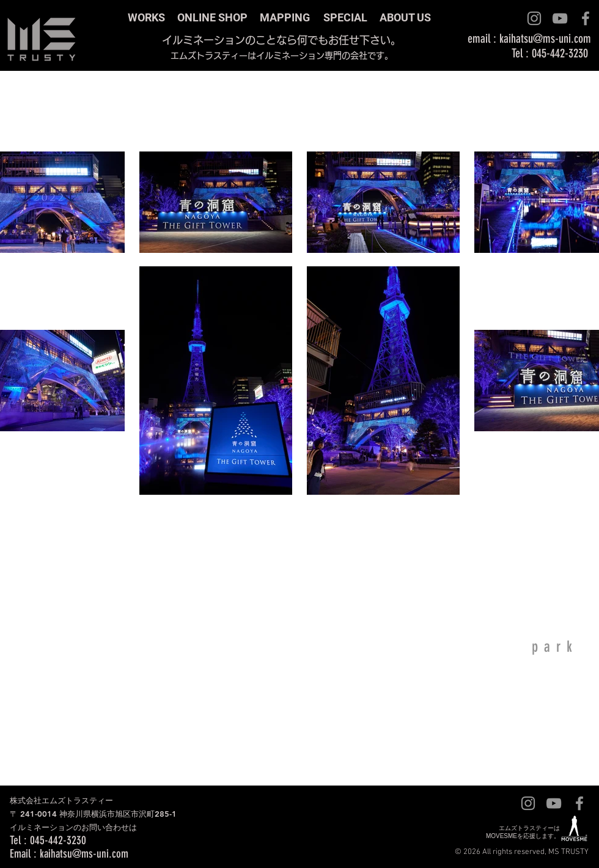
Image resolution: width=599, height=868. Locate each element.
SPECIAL (345, 17)
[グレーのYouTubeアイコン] (560, 18)
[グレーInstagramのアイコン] (534, 18)
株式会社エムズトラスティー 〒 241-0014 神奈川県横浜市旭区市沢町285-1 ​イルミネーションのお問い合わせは (93, 814)
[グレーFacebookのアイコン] (586, 18)
